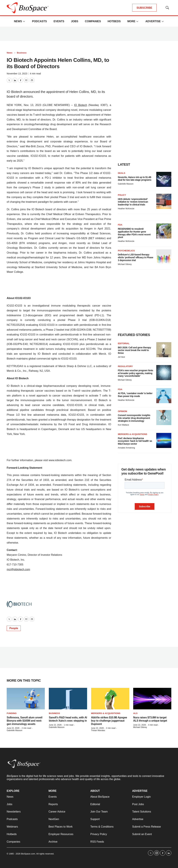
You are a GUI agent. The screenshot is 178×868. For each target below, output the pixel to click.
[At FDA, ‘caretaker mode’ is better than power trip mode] (164, 396)
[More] (24, 21)
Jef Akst (121, 357)
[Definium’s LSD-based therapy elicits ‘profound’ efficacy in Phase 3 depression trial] (164, 257)
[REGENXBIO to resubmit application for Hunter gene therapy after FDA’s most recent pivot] (164, 231)
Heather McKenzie (126, 209)
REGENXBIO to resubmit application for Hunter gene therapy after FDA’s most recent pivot (134, 233)
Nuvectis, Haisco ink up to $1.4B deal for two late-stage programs (135, 179)
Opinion (122, 411)
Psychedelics (126, 251)
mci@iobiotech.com (18, 569)
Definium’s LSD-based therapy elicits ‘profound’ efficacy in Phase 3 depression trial (136, 257)
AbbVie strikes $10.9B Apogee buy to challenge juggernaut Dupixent (109, 721)
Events (59, 21)
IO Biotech (81, 105)
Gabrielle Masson (126, 184)
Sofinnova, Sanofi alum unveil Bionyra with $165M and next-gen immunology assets (24, 721)
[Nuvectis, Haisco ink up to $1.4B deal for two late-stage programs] (164, 179)
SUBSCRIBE (144, 8)
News (18, 21)
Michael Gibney (125, 264)
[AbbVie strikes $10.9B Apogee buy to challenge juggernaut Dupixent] (110, 699)
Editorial (124, 343)
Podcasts (39, 21)
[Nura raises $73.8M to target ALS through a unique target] (152, 699)
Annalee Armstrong (126, 448)
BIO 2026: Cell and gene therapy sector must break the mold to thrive (134, 350)
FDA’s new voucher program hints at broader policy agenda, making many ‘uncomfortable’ (135, 373)
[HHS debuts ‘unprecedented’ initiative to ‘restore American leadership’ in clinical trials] (164, 201)
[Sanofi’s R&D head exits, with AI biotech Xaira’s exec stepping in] (68, 699)
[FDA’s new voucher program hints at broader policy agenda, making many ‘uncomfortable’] (164, 373)
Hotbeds (114, 21)
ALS (135, 713)
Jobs (75, 21)
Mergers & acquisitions (133, 434)
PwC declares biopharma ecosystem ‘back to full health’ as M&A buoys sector (135, 441)
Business (22, 53)
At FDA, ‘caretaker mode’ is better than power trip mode (135, 395)
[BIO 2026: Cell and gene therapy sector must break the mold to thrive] (164, 350)
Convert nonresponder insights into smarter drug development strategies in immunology (134, 418)
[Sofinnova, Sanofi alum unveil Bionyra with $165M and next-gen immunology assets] (26, 699)
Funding (12, 713)
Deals (122, 173)
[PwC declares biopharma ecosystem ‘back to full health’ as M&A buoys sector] (164, 440)
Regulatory (125, 366)
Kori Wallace (123, 425)
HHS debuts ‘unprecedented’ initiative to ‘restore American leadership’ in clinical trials (133, 202)
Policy (122, 195)
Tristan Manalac (98, 730)
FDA (120, 225)
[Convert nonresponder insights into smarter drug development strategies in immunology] (164, 418)
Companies (93, 21)
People (14, 628)
